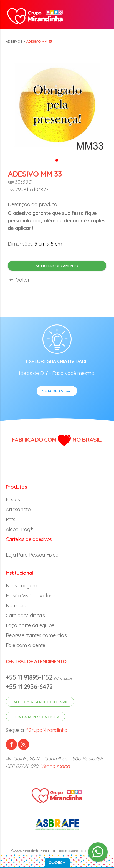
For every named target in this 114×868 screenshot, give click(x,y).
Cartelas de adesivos (29, 539)
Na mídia (16, 605)
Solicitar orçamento (57, 266)
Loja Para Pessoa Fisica (32, 555)
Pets (11, 519)
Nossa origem (21, 586)
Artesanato (18, 509)
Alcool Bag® (19, 529)
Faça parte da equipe (30, 625)
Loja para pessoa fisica (36, 717)
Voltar (19, 280)
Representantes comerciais (36, 635)
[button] (57, 160)
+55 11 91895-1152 (30, 677)
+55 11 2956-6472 (29, 687)
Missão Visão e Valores (31, 596)
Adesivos (14, 41)
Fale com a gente (26, 645)
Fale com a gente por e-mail (40, 702)
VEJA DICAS (57, 392)
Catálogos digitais (25, 615)
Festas (13, 500)
